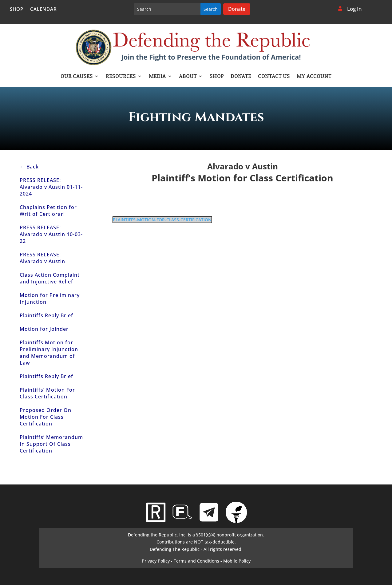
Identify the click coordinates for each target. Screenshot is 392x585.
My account (314, 77)
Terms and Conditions (196, 561)
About (188, 77)
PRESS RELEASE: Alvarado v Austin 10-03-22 (51, 234)
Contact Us (274, 77)
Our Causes (77, 77)
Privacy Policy (156, 561)
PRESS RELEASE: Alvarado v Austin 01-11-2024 (51, 187)
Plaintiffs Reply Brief (46, 315)
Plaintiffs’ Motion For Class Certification (47, 393)
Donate (237, 9)
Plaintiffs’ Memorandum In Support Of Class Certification (51, 444)
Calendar (44, 9)
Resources (121, 77)
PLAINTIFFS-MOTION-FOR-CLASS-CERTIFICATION (162, 220)
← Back (29, 167)
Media (157, 77)
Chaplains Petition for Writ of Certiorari (48, 211)
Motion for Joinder (44, 329)
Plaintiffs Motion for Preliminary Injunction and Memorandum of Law (49, 353)
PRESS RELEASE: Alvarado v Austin (42, 258)
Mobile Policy (237, 561)
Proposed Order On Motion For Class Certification (46, 417)
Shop (17, 9)
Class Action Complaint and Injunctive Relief (50, 278)
